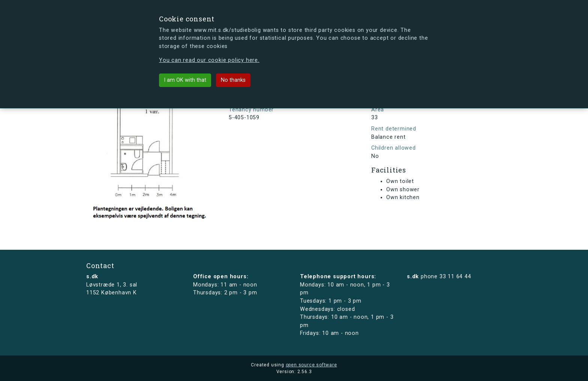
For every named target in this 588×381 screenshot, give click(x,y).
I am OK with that (185, 80)
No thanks (233, 80)
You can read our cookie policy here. (209, 60)
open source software (311, 365)
